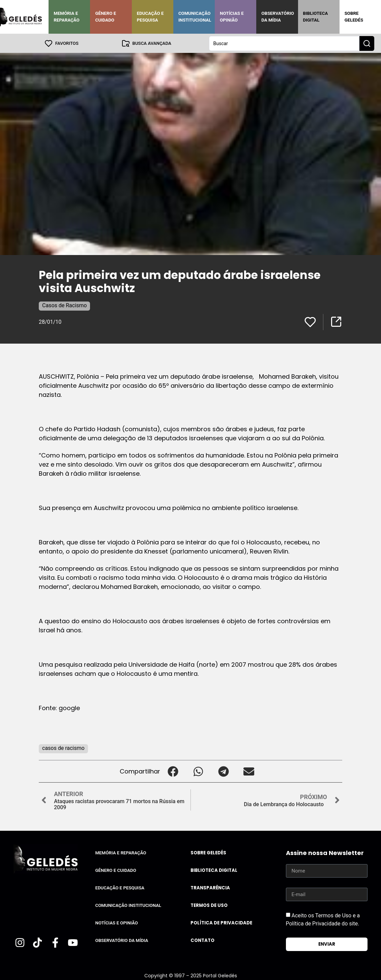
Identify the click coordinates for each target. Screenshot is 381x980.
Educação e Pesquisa (150, 17)
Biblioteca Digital (316, 17)
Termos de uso (209, 905)
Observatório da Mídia (278, 17)
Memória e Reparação (66, 17)
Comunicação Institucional (195, 17)
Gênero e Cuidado (106, 17)
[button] (173, 771)
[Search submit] (367, 43)
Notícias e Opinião (232, 17)
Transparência (210, 888)
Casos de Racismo (64, 305)
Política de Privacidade (221, 923)
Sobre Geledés (354, 17)
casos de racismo (63, 748)
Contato (202, 940)
